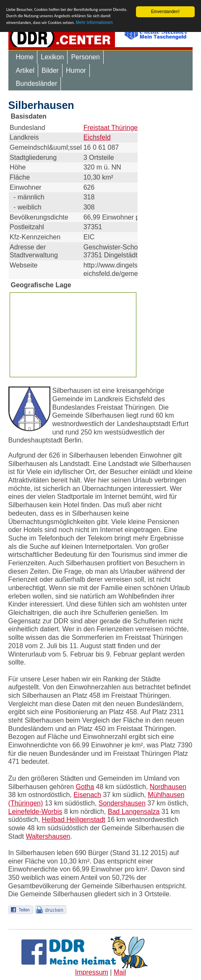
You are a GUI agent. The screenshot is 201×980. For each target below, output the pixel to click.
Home (25, 57)
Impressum (92, 972)
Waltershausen (48, 836)
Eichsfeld (97, 137)
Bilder (50, 70)
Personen (85, 57)
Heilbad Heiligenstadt (74, 820)
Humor (76, 70)
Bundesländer (37, 83)
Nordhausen (168, 786)
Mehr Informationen (94, 23)
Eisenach (87, 795)
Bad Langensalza (134, 812)
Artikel (25, 70)
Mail (120, 972)
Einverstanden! (165, 12)
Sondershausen (122, 803)
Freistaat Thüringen (112, 127)
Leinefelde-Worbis (35, 812)
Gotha (85, 786)
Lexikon (52, 57)
